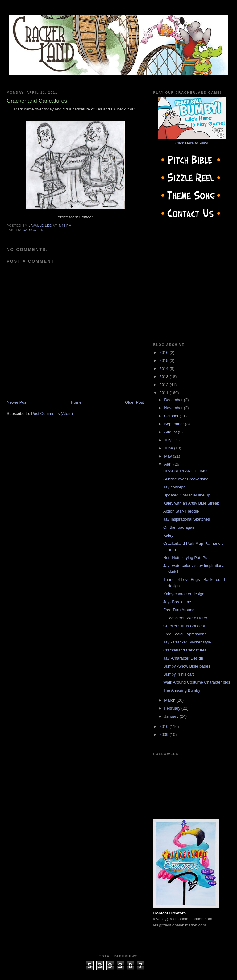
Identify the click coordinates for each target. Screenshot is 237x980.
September (175, 424)
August (171, 432)
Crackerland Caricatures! (185, 650)
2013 (165, 377)
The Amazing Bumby (182, 690)
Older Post (134, 402)
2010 (165, 726)
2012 (165, 385)
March (170, 700)
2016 (165, 352)
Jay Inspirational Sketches (187, 519)
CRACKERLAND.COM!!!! (186, 471)
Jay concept (174, 487)
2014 (165, 369)
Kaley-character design (184, 594)
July (168, 440)
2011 (165, 393)
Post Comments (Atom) (52, 413)
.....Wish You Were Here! (185, 618)
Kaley (168, 535)
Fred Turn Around (179, 610)
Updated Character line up (187, 495)
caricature (34, 230)
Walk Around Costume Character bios (197, 682)
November (174, 408)
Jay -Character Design (183, 658)
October (172, 416)
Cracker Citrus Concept (184, 626)
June (169, 448)
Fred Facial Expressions (185, 634)
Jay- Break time (177, 602)
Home (76, 402)
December (174, 400)
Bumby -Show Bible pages (187, 666)
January (172, 716)
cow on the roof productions (118, 973)
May (168, 456)
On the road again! (180, 527)
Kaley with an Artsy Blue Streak (191, 503)
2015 (165, 361)
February (173, 708)
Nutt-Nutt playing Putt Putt (186, 558)
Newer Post (17, 402)
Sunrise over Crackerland (186, 479)
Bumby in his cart (179, 674)
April (169, 464)
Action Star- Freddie (181, 511)
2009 (165, 735)
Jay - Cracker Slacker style (187, 642)
